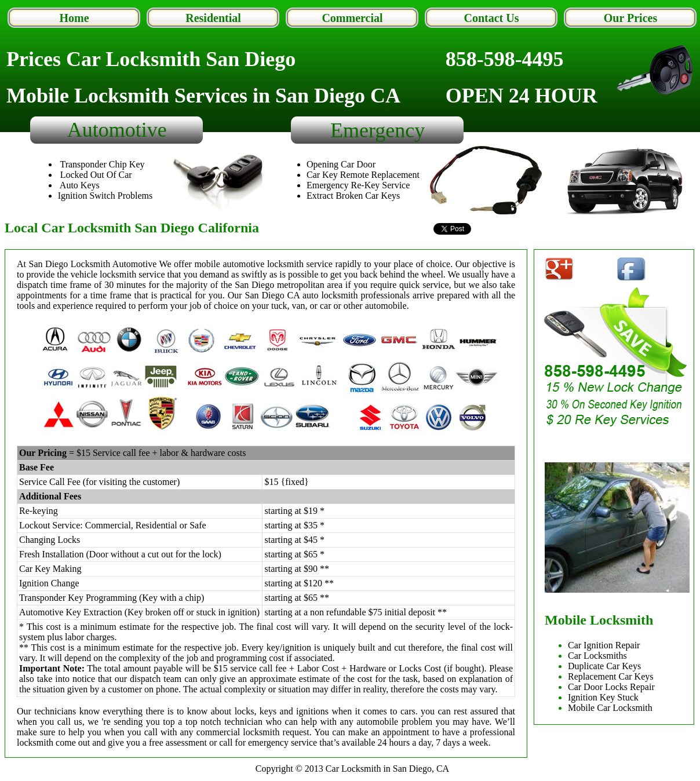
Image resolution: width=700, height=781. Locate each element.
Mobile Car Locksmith (610, 708)
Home (74, 18)
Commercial (352, 18)
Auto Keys (80, 185)
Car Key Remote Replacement (363, 175)
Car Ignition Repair (604, 645)
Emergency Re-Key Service (358, 185)
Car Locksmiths (597, 656)
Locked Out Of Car (96, 175)
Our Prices (630, 18)
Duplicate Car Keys (604, 666)
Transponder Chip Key (102, 164)
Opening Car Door (341, 164)
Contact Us (492, 18)
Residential (213, 18)
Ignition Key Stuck (603, 697)
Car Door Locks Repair (611, 687)
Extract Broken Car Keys (353, 196)
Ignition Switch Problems (105, 196)
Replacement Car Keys (611, 676)
